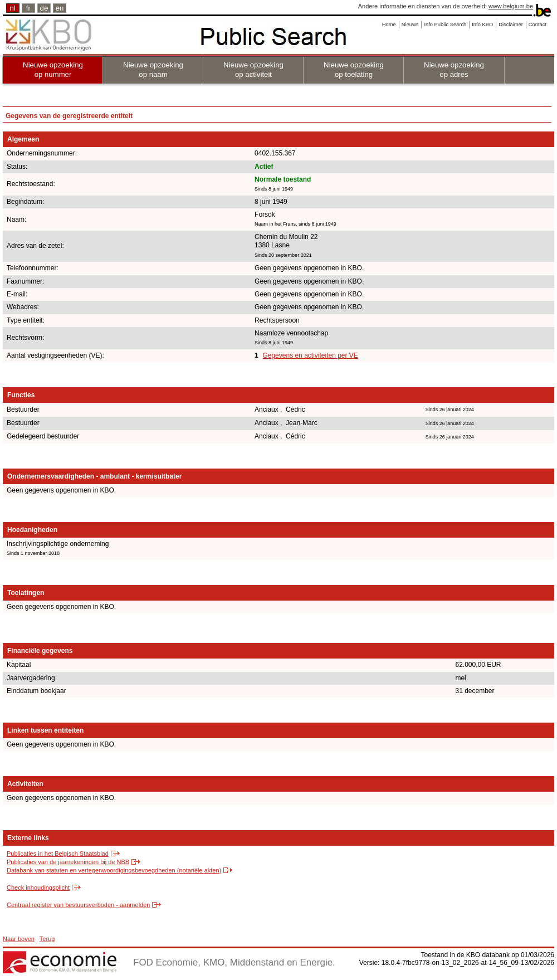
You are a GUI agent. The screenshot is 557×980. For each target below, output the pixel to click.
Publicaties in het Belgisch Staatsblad (58, 854)
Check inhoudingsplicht (38, 888)
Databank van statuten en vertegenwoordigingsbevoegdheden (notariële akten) (114, 870)
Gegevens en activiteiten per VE (310, 355)
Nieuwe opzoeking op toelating (354, 70)
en (60, 8)
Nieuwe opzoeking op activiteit (253, 70)
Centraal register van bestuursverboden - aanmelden (78, 905)
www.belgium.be (511, 6)
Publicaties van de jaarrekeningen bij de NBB (68, 862)
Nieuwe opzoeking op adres (454, 70)
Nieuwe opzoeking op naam (153, 70)
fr (28, 8)
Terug (47, 939)
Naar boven (19, 939)
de (44, 8)
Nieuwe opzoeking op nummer (53, 70)
